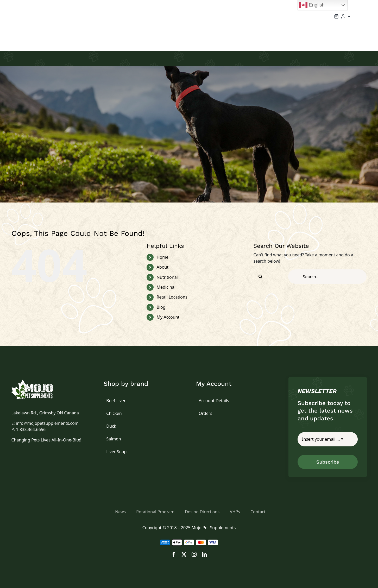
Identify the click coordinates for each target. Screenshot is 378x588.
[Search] (260, 277)
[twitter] (184, 554)
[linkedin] (204, 554)
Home (163, 257)
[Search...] (327, 277)
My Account (168, 317)
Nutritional (167, 277)
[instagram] (194, 554)
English (312, 5)
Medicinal (166, 287)
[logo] (38, 382)
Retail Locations (172, 297)
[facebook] (174, 554)
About (163, 267)
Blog (161, 307)
